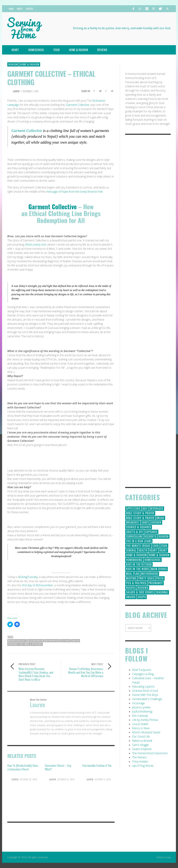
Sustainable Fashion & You (97, 766)
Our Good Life (141, 737)
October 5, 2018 (103, 779)
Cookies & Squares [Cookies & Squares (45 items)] (139, 527)
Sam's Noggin (141, 745)
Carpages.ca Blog (143, 674)
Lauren (16, 91)
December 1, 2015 (31, 91)
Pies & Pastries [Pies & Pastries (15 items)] (136, 583)
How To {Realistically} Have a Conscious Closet (23, 767)
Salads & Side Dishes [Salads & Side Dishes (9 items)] (140, 592)
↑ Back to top (163, 857)
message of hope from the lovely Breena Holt (74, 192)
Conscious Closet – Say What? (58, 767)
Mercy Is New (141, 728)
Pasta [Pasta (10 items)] (160, 578)
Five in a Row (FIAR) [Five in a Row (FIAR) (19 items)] (139, 541)
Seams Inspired (142, 749)
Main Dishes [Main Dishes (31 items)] (159, 569)
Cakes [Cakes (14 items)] (145, 522)
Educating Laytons (143, 687)
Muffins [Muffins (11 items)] (131, 578)
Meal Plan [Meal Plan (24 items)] (133, 574)
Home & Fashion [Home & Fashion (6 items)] (159, 555)
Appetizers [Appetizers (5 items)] (133, 509)
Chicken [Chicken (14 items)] (156, 522)
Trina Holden (140, 762)
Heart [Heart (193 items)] (153, 550)
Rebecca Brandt (142, 741)
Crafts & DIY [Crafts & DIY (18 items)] (135, 532)
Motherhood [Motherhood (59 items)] (150, 574)
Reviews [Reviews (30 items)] (143, 588)
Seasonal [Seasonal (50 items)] (162, 592)
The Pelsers (139, 757)
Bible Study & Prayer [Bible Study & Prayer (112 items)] (140, 513)
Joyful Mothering (142, 712)
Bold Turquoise (142, 670)
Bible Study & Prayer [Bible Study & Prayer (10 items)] (140, 518)
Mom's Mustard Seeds (146, 732)
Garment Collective (78, 105)
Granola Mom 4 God (145, 691)
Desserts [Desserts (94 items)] (150, 536)
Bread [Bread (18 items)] (160, 518)
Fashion (13, 64)
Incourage (138, 703)
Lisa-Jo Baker (140, 724)
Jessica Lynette (141, 707)
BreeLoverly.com (36, 245)
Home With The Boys (145, 695)
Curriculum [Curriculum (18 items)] (134, 536)
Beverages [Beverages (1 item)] (157, 509)
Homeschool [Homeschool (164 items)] (153, 560)
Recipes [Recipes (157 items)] (131, 588)
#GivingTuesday (28, 577)
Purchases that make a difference (25, 644)
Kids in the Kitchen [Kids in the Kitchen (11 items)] (139, 564)
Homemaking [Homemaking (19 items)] (134, 560)
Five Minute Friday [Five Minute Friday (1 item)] (138, 546)
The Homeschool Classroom (150, 753)
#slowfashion (52, 641)
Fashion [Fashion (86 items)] (163, 536)
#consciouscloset (17, 641)
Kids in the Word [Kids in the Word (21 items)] (137, 569)
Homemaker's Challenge (147, 699)
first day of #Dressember (38, 585)
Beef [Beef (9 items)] (145, 509)
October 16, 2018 (66, 779)
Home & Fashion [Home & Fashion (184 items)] (136, 555)
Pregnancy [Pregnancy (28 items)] (156, 583)
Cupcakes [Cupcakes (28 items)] (151, 532)
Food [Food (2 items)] (164, 546)
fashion (75, 641)
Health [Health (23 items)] (143, 550)
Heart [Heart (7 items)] (163, 550)
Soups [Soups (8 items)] (142, 597)
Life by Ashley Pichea (145, 720)
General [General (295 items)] (131, 550)
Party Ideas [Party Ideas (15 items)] (146, 578)
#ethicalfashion (36, 641)
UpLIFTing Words (143, 766)
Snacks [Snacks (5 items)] (131, 597)
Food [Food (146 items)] (156, 546)
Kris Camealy (140, 716)
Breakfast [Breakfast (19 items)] (133, 522)
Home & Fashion (30, 64)
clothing (65, 641)
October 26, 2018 (28, 779)
